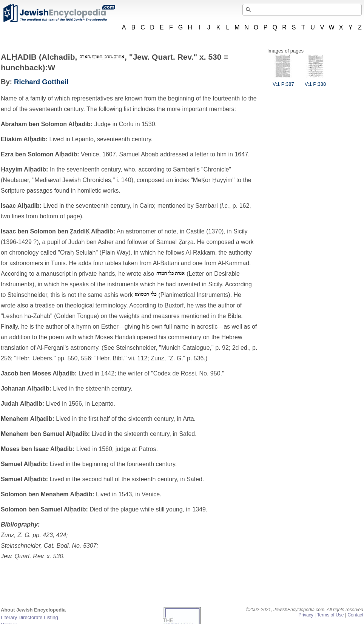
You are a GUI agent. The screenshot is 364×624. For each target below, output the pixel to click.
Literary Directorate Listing (29, 617)
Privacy (306, 615)
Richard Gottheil (41, 82)
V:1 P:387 (283, 81)
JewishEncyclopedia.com (59, 13)
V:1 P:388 (315, 81)
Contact (355, 615)
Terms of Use (330, 615)
